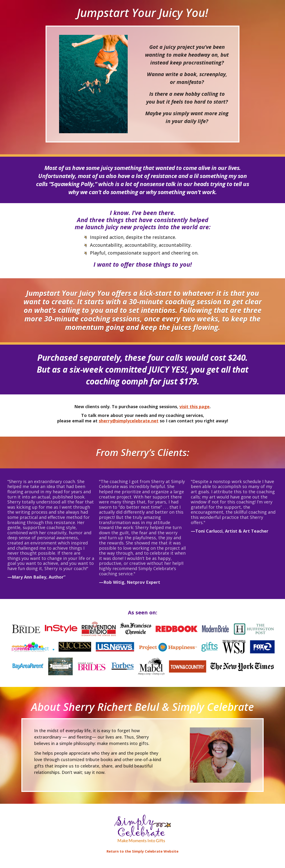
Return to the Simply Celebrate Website (142, 851)
